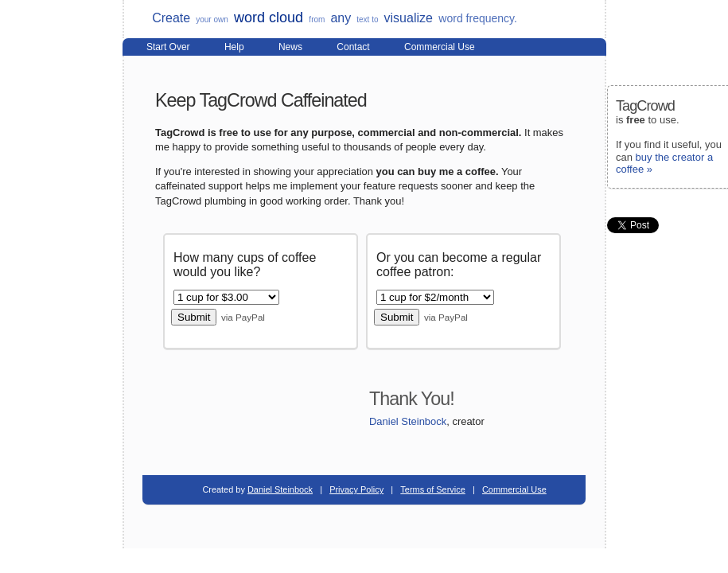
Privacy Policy (356, 489)
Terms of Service (432, 489)
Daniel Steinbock (408, 421)
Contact (353, 47)
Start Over (168, 47)
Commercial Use (440, 47)
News (290, 47)
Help (234, 47)
